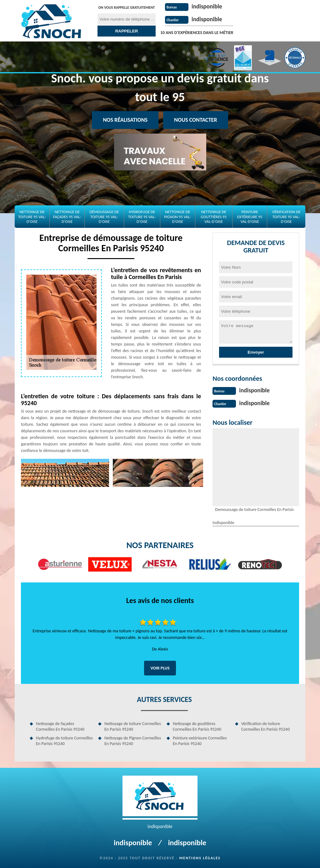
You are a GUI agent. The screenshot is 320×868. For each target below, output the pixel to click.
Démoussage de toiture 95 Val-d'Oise (104, 217)
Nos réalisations (125, 120)
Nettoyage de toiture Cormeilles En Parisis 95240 (133, 726)
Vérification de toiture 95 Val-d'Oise (286, 217)
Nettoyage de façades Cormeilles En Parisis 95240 (60, 726)
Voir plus (160, 667)
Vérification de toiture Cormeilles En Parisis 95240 (265, 726)
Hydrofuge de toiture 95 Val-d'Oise (142, 217)
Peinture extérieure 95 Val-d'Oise (250, 217)
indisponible (207, 6)
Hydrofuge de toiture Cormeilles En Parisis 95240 (64, 740)
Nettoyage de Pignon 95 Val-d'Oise (177, 217)
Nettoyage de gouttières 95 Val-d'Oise (214, 217)
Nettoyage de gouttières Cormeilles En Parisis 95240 (197, 726)
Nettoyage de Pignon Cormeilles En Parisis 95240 (133, 740)
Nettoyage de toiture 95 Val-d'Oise (32, 217)
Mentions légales (200, 857)
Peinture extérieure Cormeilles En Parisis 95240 (200, 740)
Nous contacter (195, 120)
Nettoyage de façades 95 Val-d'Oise (67, 217)
